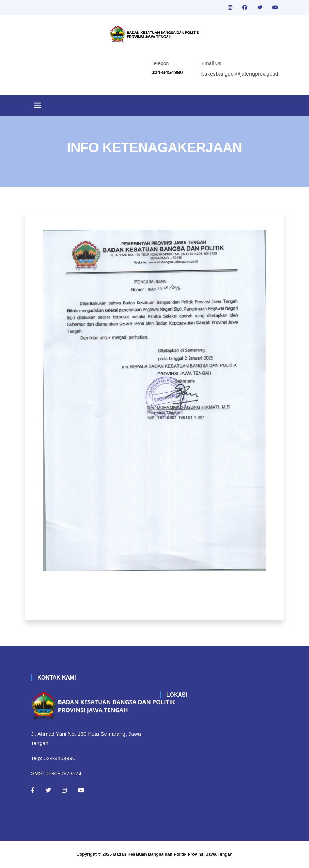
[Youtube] (81, 790)
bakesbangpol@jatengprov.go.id (240, 74)
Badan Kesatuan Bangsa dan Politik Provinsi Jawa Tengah (173, 854)
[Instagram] (64, 790)
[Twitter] (48, 790)
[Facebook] (33, 790)
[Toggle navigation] (38, 105)
